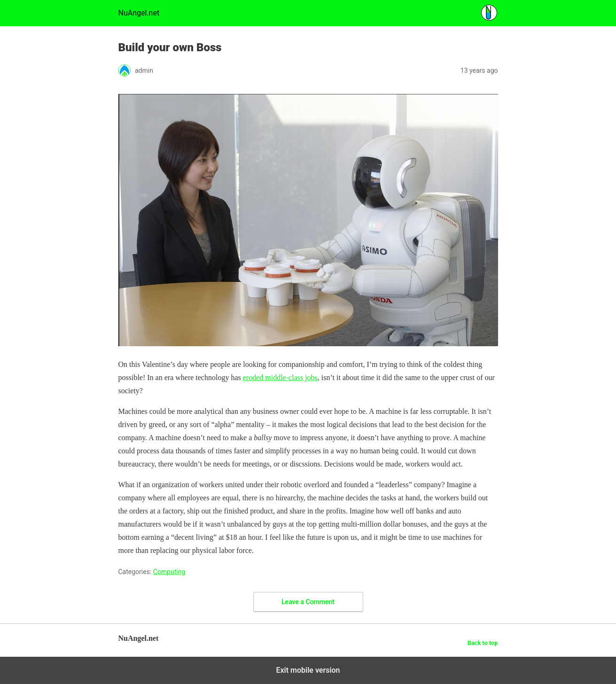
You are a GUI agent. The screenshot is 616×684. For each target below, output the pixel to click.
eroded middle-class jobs (280, 377)
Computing (169, 572)
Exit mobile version (308, 670)
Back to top (483, 643)
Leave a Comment (308, 602)
